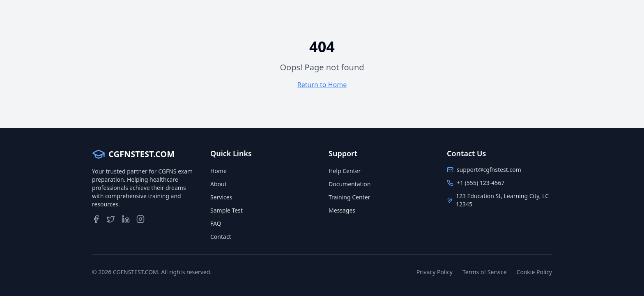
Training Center (349, 197)
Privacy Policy (435, 272)
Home (218, 171)
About (218, 184)
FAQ (216, 223)
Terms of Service (485, 272)
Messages (342, 210)
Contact (221, 237)
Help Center (345, 171)
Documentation (350, 184)
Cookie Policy (534, 272)
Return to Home (322, 85)
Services (221, 197)
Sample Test (227, 210)
